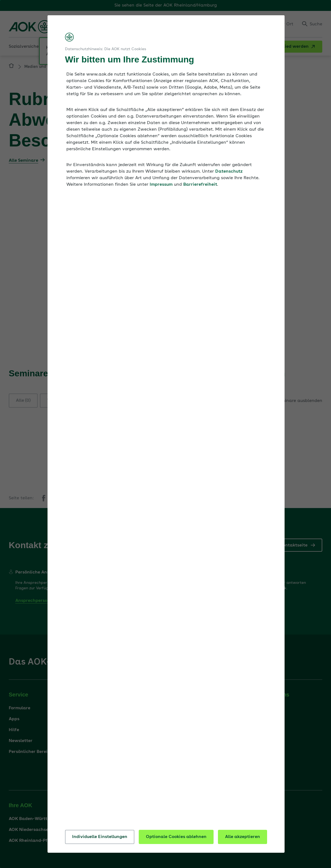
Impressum (161, 185)
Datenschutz (229, 172)
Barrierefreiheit (200, 185)
